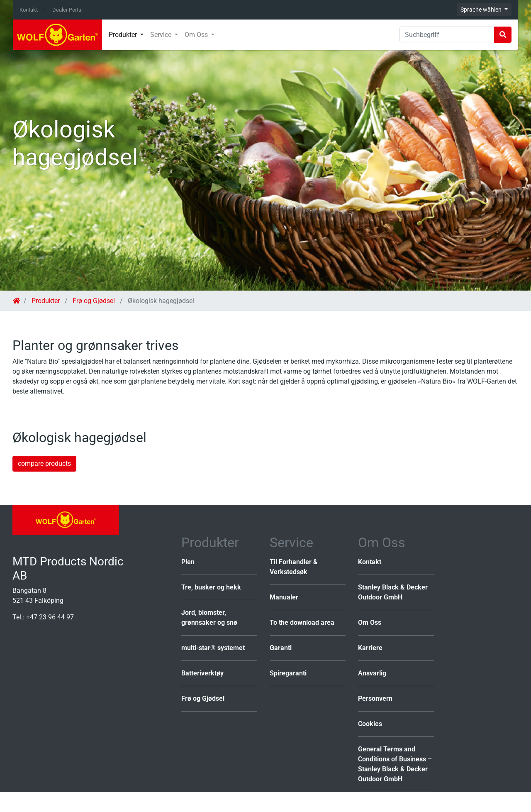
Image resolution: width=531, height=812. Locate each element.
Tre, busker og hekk (211, 587)
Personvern (375, 698)
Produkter (46, 301)
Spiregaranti (288, 673)
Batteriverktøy (202, 673)
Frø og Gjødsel (94, 301)
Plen (188, 562)
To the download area (302, 622)
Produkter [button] (124, 35)
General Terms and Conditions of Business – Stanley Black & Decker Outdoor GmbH (395, 764)
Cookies (370, 724)
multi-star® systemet (213, 648)
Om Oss (370, 622)
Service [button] (162, 35)
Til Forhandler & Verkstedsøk (294, 567)
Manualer (284, 597)
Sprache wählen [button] (482, 10)
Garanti (281, 648)
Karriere (370, 648)
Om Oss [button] (197, 35)
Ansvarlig (372, 673)
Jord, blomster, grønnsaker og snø (209, 618)
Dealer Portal (67, 10)
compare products (44, 463)
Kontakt (29, 10)
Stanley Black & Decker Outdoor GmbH (393, 592)
